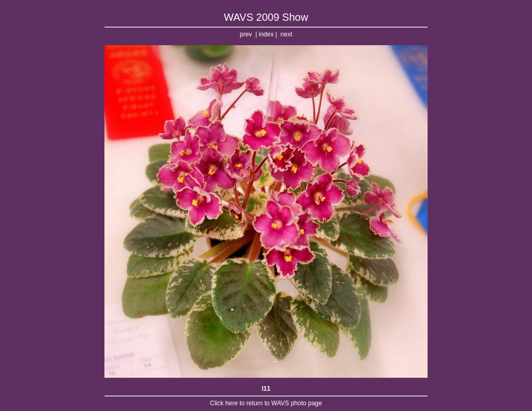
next (287, 34)
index (266, 34)
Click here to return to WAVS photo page (266, 403)
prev (246, 34)
